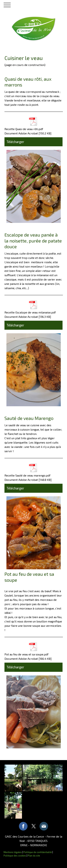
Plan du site (34, 856)
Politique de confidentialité (38, 852)
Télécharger (15, 142)
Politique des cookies (15, 856)
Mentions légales (13, 852)
